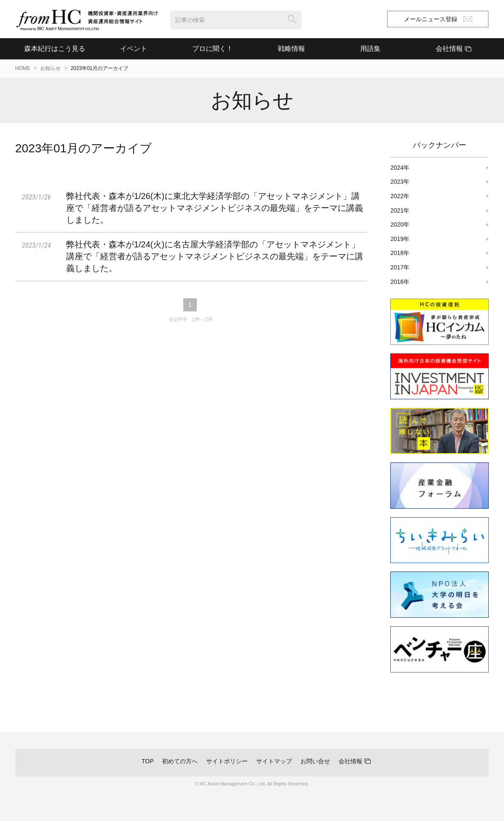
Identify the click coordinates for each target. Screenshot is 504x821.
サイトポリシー (227, 761)
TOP (148, 761)
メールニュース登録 (438, 19)
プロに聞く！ (213, 49)
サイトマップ (274, 761)
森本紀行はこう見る (55, 49)
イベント (134, 49)
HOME (23, 68)
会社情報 (350, 761)
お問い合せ (315, 761)
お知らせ (50, 68)
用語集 (370, 49)
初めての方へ (180, 761)
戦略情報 (291, 49)
